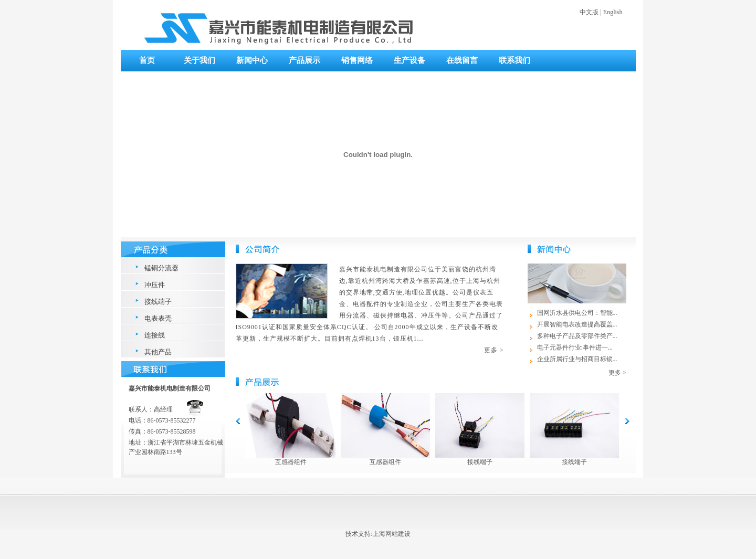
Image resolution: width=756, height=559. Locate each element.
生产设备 (409, 60)
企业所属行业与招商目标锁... (577, 359)
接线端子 (158, 302)
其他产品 (158, 352)
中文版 (589, 12)
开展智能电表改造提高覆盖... (577, 324)
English (613, 12)
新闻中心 (252, 60)
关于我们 (199, 60)
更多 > (494, 350)
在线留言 (462, 60)
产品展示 (304, 60)
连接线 (155, 335)
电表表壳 (158, 318)
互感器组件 (291, 462)
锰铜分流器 (161, 268)
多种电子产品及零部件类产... (577, 336)
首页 (147, 60)
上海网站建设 (392, 534)
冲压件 (155, 285)
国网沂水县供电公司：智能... (577, 313)
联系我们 (514, 60)
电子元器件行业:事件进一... (575, 347)
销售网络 (357, 60)
